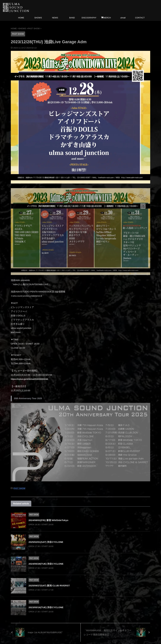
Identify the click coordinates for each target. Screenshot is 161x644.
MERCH (106, 18)
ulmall (123, 18)
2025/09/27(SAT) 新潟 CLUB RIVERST (50, 585)
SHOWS (38, 18)
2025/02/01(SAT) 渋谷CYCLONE (47, 542)
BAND (72, 18)
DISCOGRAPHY (89, 18)
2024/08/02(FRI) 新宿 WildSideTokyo (49, 520)
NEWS (55, 18)
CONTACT (140, 18)
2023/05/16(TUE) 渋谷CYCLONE (47, 607)
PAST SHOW (19, 488)
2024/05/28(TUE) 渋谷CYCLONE (47, 563)
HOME (21, 18)
